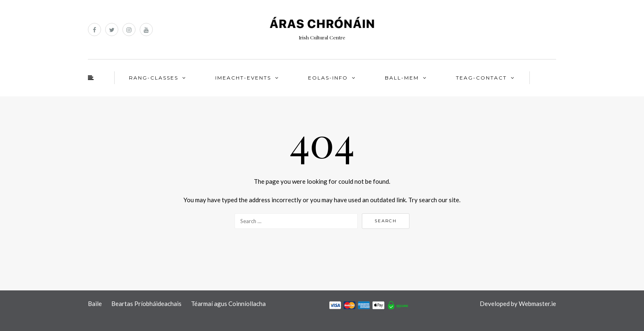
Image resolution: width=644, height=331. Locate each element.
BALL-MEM (402, 78)
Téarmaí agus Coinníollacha (228, 304)
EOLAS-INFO (328, 78)
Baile (95, 304)
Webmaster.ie (537, 304)
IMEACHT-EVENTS (243, 78)
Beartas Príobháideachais (146, 304)
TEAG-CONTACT (481, 78)
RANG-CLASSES (154, 78)
